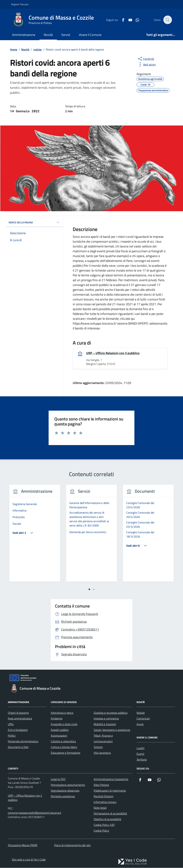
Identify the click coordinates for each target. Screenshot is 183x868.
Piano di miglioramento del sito (72, 845)
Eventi (140, 754)
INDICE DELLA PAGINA (34, 222)
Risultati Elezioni (103, 796)
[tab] (89, 589)
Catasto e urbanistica (63, 741)
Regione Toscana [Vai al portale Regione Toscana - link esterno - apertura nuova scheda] (20, 4)
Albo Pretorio (101, 785)
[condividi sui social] (146, 59)
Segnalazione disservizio (65, 791)
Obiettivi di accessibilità (107, 819)
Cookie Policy (101, 831)
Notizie (141, 713)
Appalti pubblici (60, 730)
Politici (12, 736)
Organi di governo (18, 713)
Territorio (142, 759)
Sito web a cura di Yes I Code (29, 860)
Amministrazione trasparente (111, 779)
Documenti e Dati (18, 747)
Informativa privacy (105, 802)
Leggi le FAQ (58, 779)
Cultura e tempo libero (64, 747)
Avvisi (140, 724)
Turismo (98, 747)
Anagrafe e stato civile (64, 724)
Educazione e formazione (65, 753)
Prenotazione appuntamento (68, 785)
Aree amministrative (20, 718)
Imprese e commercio (106, 718)
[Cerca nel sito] (168, 20)
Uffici (11, 724)
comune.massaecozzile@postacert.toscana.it (34, 813)
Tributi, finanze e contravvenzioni (103, 738)
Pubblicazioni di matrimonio (110, 791)
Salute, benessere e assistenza (112, 730)
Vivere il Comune (90, 35)
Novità (48, 35)
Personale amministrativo (23, 741)
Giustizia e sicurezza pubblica (111, 713)
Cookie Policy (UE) (104, 825)
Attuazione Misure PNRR (23, 845)
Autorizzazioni (59, 736)
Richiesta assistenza (63, 796)
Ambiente (57, 718)
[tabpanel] (35, 535)
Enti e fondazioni (18, 730)
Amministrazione (24, 35)
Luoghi (140, 748)
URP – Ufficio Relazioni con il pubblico (113, 353)
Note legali (100, 808)
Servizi (66, 35)
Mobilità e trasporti (105, 724)
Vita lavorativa (102, 753)
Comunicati (143, 718)
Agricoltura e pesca (62, 713)
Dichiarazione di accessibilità (110, 813)
